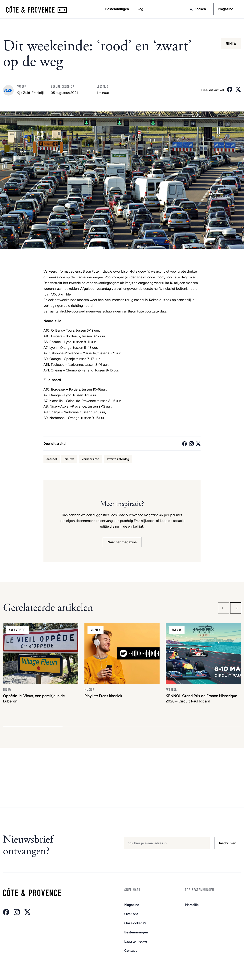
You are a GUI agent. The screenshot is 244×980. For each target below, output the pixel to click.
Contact (131, 951)
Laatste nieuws (136, 941)
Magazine (226, 9)
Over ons (131, 914)
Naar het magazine (122, 542)
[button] (33, 726)
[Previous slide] (224, 608)
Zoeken (200, 9)
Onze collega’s (135, 923)
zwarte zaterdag (118, 459)
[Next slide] (236, 608)
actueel (52, 459)
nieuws (69, 459)
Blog (140, 9)
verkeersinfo (90, 459)
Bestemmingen (117, 9)
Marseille (192, 905)
